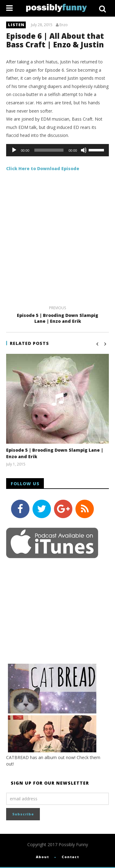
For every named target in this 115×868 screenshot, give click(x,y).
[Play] (14, 150)
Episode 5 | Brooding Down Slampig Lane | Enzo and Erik (57, 315)
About (42, 857)
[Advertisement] (57, 240)
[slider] (49, 150)
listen (16, 25)
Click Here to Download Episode (43, 168)
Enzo (64, 25)
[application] (57, 150)
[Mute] (84, 150)
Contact (70, 857)
